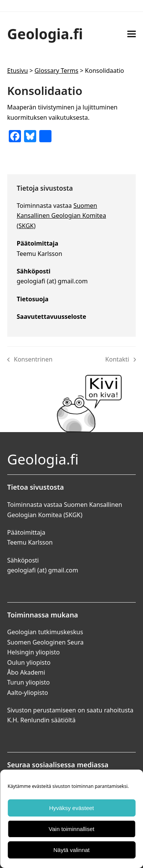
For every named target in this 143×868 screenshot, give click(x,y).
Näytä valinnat (71, 850)
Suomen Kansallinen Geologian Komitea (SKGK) (61, 216)
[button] (132, 34)
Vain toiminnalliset (72, 829)
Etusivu (18, 71)
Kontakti (121, 360)
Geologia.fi (45, 34)
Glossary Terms (57, 71)
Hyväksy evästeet (72, 808)
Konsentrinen (30, 360)
